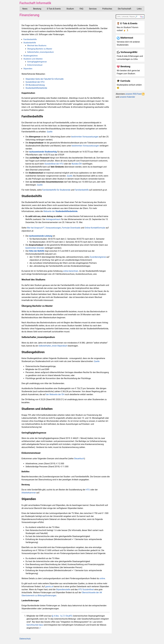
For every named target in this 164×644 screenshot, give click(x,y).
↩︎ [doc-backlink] (40, 628)
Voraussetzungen (53, 228)
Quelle (50, 132)
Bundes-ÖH (77, 164)
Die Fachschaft (124, 9)
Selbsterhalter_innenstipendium (41, 52)
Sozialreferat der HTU (35, 82)
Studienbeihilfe (30, 43)
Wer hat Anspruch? (35, 228)
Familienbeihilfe (30, 39)
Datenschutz (25, 639)
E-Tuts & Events (54, 9)
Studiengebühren (30, 56)
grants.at (49, 586)
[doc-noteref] (44, 228)
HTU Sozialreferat (86, 589)
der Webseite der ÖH (55, 394)
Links (139, 9)
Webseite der (60, 211)
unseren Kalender (127, 97)
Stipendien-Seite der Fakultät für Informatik (44, 79)
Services (93, 9)
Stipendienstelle (63, 589)
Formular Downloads (71, 228)
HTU (88, 490)
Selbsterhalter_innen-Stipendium (53, 346)
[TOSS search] (130, 17)
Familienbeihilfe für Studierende (56, 190)
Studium (70, 9)
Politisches (107, 9)
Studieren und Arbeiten (33, 59)
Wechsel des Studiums (37, 46)
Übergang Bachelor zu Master (40, 49)
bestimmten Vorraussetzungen (85, 137)
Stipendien (28, 69)
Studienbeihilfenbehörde (36, 88)
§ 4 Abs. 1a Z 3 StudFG (62, 616)
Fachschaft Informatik (35, 3)
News (25, 9)
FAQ (81, 9)
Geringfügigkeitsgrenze (37, 62)
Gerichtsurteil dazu (35, 625)
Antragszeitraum (53, 219)
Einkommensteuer (35, 65)
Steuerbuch (79, 459)
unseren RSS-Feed (135, 94)
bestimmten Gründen (35, 248)
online (102, 578)
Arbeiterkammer (29, 493)
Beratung (37, 9)
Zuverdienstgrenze (98, 257)
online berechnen (71, 271)
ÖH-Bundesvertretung (35, 85)
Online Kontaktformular (95, 228)
